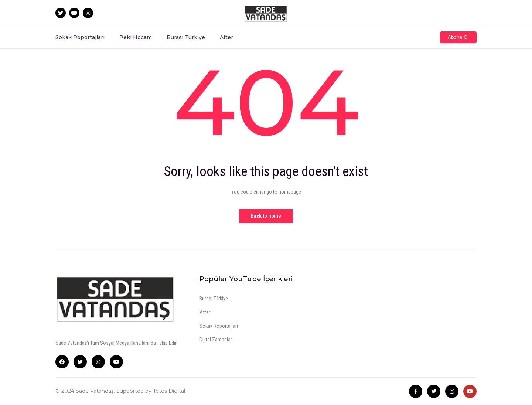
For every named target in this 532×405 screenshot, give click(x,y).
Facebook (62, 362)
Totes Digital (169, 391)
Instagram (98, 362)
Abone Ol (458, 37)
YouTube (116, 362)
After (226, 37)
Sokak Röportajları (80, 37)
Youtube (470, 391)
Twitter (80, 362)
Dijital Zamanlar (216, 340)
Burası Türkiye (186, 37)
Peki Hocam (136, 37)
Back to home (266, 216)
